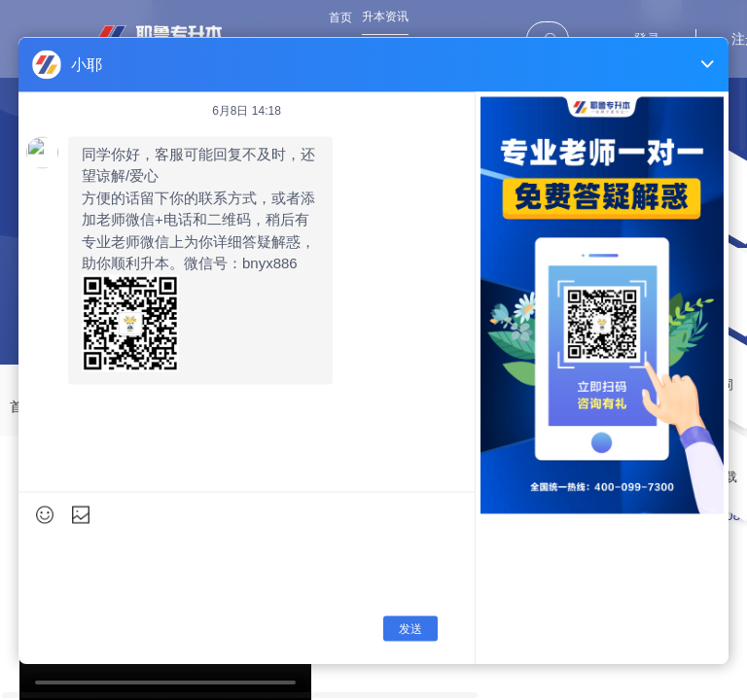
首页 (340, 17)
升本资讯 (385, 17)
